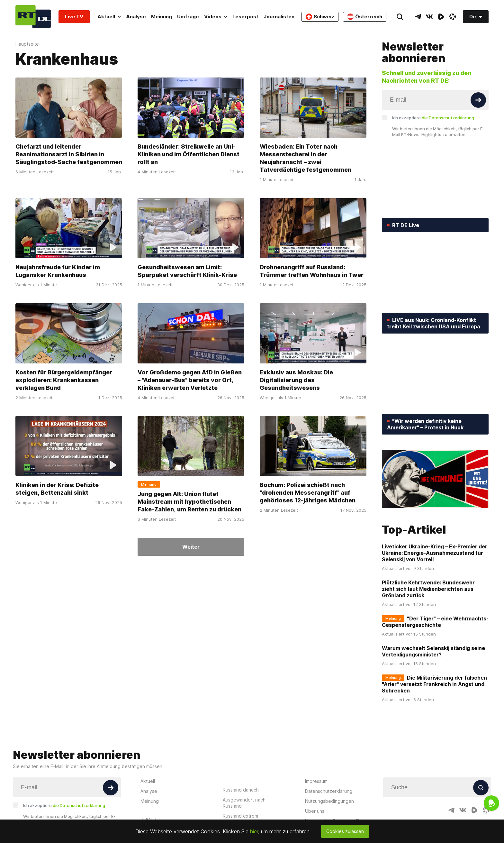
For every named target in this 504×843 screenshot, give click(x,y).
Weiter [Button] (191, 547)
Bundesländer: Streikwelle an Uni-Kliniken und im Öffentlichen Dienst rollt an (189, 154)
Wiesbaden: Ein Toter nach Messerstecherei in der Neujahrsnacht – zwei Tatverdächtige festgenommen (306, 158)
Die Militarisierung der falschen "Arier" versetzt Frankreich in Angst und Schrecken (434, 684)
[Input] (435, 100)
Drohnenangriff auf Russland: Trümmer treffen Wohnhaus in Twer (312, 271)
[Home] (33, 17)
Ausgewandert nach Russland (244, 803)
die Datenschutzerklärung (448, 118)
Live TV (74, 17)
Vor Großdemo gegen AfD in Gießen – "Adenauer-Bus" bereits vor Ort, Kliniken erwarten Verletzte (190, 380)
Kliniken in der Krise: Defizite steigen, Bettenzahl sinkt (57, 489)
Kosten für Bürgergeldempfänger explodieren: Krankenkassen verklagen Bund (64, 380)
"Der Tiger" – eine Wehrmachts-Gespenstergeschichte (435, 622)
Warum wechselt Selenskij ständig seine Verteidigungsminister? (433, 651)
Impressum (316, 781)
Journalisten (279, 17)
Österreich (365, 17)
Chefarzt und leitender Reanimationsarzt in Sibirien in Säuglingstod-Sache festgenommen (69, 154)
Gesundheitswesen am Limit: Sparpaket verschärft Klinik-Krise (187, 271)
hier (254, 831)
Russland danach (241, 790)
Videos (216, 17)
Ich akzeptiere (433, 118)
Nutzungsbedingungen (329, 801)
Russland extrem (240, 816)
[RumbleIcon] (441, 17)
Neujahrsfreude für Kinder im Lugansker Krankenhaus (58, 271)
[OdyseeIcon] (453, 17)
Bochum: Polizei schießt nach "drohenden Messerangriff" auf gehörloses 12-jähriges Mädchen (308, 493)
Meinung (162, 17)
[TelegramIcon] (418, 17)
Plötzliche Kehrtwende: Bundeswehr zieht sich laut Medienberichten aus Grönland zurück (428, 589)
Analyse (136, 17)
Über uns (315, 811)
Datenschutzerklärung (329, 791)
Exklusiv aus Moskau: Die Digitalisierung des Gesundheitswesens (296, 380)
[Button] (478, 100)
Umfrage (188, 17)
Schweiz (320, 17)
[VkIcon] (429, 17)
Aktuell (109, 17)
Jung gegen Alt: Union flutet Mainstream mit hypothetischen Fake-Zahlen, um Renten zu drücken (189, 502)
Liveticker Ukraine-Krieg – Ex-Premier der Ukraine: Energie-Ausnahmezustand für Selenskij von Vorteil (435, 553)
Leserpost (245, 17)
